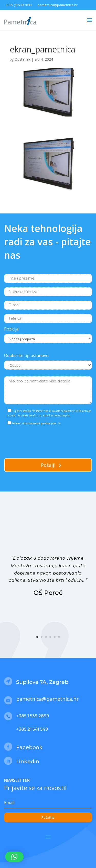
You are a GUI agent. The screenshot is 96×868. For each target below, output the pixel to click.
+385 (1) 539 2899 (19, 5)
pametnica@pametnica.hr (58, 5)
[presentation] (43, 441)
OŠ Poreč (48, 593)
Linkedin (28, 762)
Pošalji (48, 465)
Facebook (29, 747)
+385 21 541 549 (32, 729)
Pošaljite (48, 817)
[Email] (48, 803)
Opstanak (23, 59)
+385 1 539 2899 (33, 716)
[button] (14, 857)
